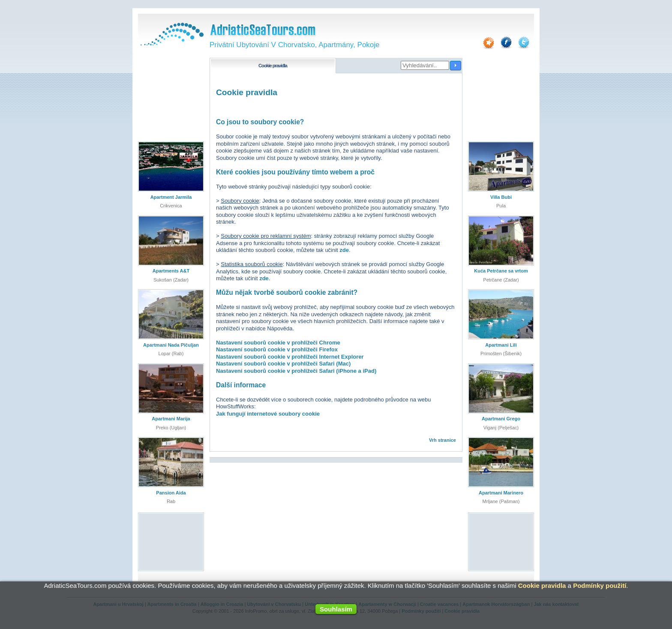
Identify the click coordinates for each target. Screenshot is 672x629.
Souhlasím (336, 609)
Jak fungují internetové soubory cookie (268, 414)
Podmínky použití (600, 586)
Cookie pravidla (542, 586)
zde (344, 250)
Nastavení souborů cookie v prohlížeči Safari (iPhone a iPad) (296, 371)
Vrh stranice (442, 440)
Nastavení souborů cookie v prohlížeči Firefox (277, 349)
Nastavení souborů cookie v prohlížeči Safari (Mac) (283, 364)
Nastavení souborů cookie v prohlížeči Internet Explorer (290, 357)
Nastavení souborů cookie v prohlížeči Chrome (278, 343)
